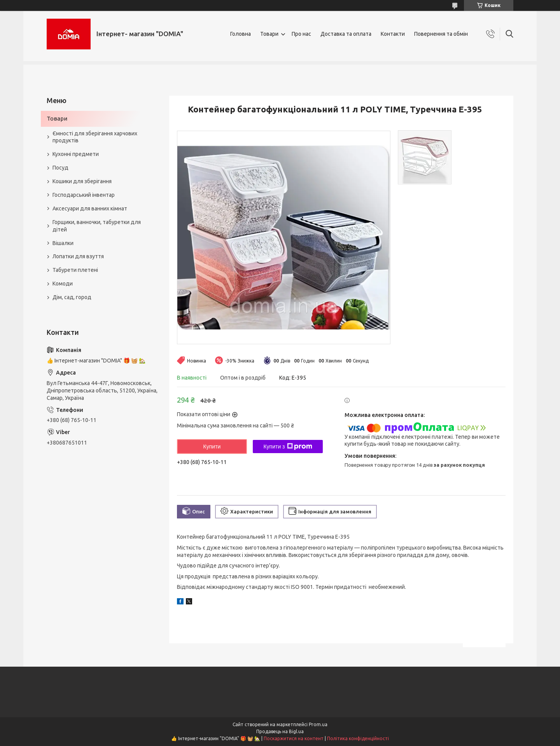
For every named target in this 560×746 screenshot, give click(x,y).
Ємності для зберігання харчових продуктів (95, 137)
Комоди (63, 284)
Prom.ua (318, 724)
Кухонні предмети (76, 154)
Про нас (301, 34)
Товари (269, 34)
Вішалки (63, 243)
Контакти (393, 34)
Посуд (60, 168)
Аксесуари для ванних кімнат (90, 208)
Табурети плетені (75, 270)
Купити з (288, 447)
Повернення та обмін (441, 34)
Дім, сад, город (72, 297)
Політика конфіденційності (358, 738)
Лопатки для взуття (78, 256)
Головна (241, 34)
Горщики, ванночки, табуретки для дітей (97, 226)
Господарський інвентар (84, 195)
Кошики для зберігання (82, 181)
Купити (212, 447)
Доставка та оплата (346, 34)
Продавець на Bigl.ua (280, 731)
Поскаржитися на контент (294, 738)
